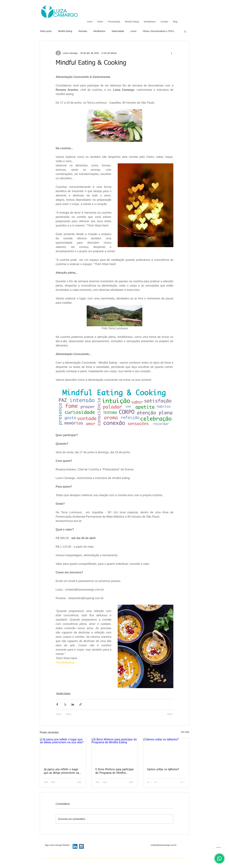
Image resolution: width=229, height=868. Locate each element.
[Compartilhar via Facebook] (57, 704)
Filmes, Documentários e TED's (158, 31)
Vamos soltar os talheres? (163, 769)
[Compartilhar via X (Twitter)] (65, 704)
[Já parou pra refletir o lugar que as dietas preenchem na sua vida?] (63, 751)
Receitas (83, 31)
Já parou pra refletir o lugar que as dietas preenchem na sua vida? (61, 771)
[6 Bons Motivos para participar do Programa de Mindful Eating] (115, 751)
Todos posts (46, 31)
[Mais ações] (171, 53)
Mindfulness (99, 31)
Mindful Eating (65, 31)
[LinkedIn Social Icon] (75, 846)
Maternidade (118, 31)
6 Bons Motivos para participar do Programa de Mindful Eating (114, 771)
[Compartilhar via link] (81, 704)
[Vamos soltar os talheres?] (166, 751)
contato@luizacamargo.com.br (164, 845)
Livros (133, 31)
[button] (185, 31)
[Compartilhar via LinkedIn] (73, 704)
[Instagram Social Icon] (81, 846)
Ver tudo (185, 732)
